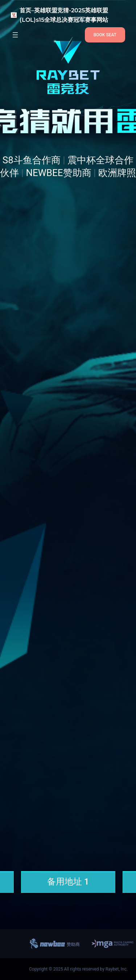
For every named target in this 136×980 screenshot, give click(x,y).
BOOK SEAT (105, 35)
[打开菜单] (15, 35)
